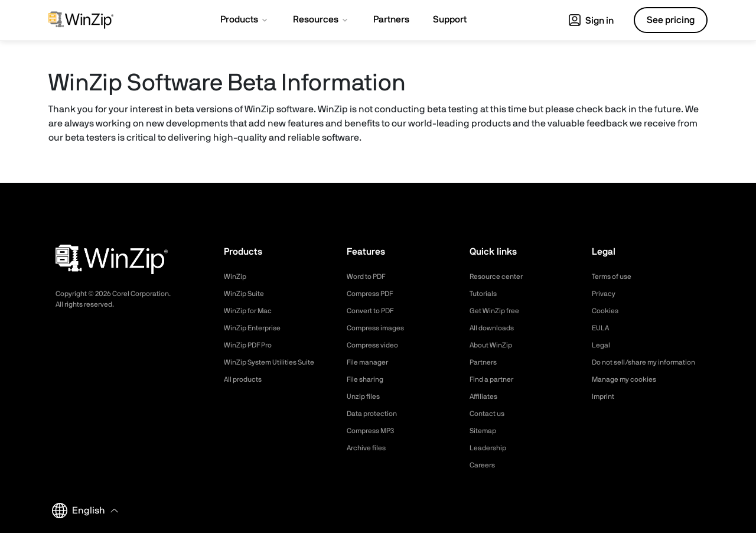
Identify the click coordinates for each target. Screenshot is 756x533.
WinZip (236, 277)
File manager (371, 362)
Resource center (501, 277)
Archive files (369, 448)
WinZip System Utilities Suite (276, 362)
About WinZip (494, 345)
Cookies (607, 311)
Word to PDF (370, 277)
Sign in (591, 21)
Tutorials (485, 294)
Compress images (380, 328)
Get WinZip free (498, 311)
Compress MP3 (374, 431)
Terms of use (615, 277)
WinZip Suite (247, 294)
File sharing (368, 379)
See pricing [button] (671, 20)
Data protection (376, 414)
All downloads (495, 328)
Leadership (491, 448)
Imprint (605, 409)
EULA (602, 328)
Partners (485, 362)
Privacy (605, 294)
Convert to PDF (375, 311)
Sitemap (485, 431)
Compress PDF (374, 294)
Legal (602, 345)
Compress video (377, 345)
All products (246, 379)
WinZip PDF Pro (252, 345)
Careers (484, 465)
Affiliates (486, 396)
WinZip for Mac (252, 311)
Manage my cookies (629, 392)
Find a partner (496, 379)
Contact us (490, 414)
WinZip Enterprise (256, 328)
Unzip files (366, 396)
